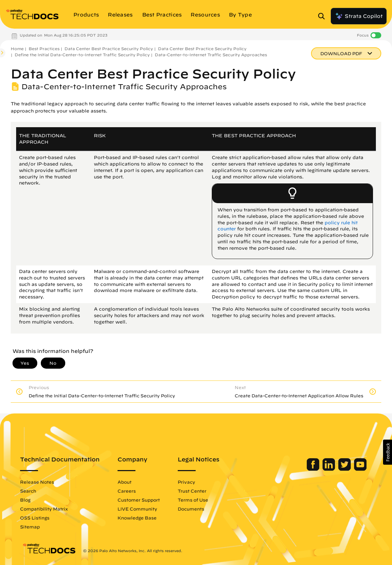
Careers (129, 491)
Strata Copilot (359, 16)
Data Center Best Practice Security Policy (109, 49)
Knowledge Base (139, 518)
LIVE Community (140, 509)
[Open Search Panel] (324, 16)
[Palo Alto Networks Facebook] (312, 469)
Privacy (189, 482)
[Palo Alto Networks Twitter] (343, 469)
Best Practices (44, 49)
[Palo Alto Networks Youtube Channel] (358, 469)
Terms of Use (195, 500)
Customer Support (141, 500)
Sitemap (32, 527)
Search (30, 491)
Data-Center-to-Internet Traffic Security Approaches (211, 55)
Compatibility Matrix (46, 509)
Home (17, 49)
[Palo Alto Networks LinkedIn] (327, 469)
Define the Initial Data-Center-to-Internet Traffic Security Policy (82, 55)
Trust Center (194, 491)
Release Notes (39, 482)
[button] (388, 452)
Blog (27, 500)
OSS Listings (37, 518)
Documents (193, 509)
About (127, 482)
